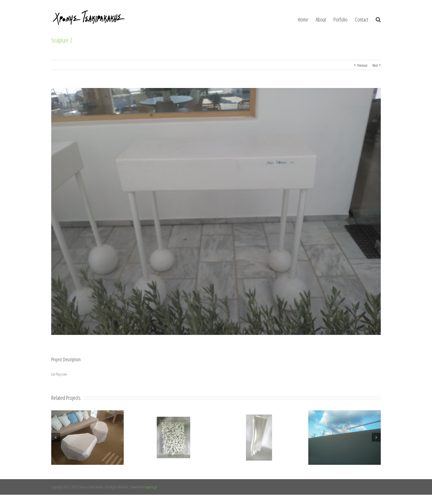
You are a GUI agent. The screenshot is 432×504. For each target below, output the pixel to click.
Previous (362, 65)
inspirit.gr (151, 487)
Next (375, 65)
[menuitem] (307, 18)
